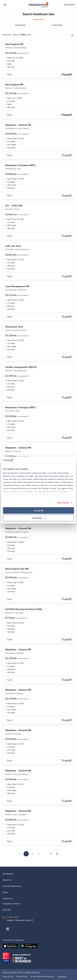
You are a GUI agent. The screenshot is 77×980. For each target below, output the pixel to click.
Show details (63, 503)
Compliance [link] (62, 977)
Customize (39, 518)
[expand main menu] (5, 5)
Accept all (39, 510)
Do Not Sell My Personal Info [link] (42, 977)
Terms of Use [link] (8, 977)
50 (51, 854)
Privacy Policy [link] (22, 977)
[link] (38, 5)
